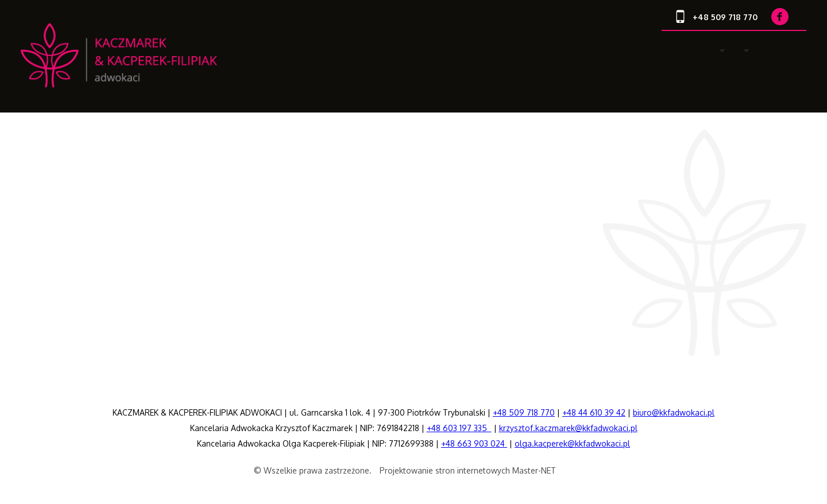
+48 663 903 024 (474, 443)
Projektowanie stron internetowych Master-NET (468, 470)
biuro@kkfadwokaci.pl (674, 412)
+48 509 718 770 (524, 412)
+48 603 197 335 (459, 428)
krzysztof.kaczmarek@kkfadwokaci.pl (568, 428)
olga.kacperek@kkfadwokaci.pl (572, 443)
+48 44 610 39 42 (594, 412)
